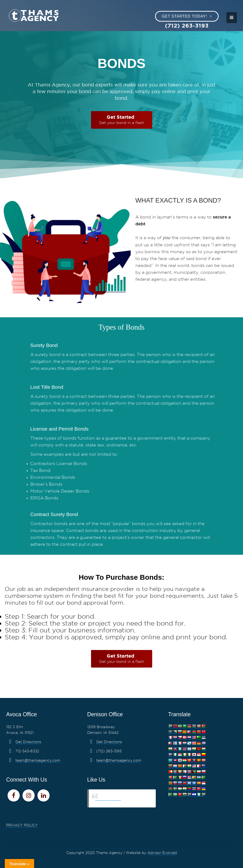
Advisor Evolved (162, 853)
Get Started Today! (184, 16)
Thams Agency (108, 798)
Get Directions (28, 742)
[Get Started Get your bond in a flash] (122, 120)
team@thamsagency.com (38, 760)
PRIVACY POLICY (22, 825)
